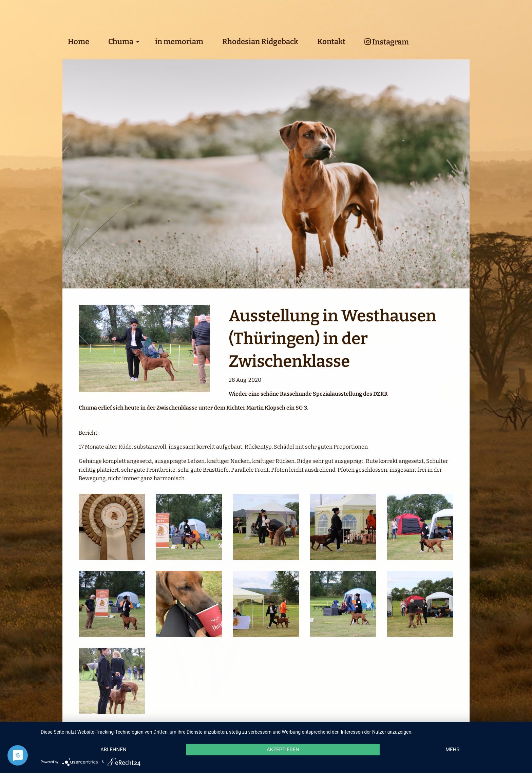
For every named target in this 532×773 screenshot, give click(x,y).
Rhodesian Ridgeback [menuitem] (260, 42)
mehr (453, 750)
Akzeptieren (283, 750)
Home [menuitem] (79, 42)
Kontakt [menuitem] (331, 42)
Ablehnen (113, 750)
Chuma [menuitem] (121, 42)
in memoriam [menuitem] (179, 42)
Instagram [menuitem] (387, 42)
